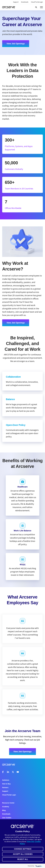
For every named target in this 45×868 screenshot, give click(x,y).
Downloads (25, 2)
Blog (4, 810)
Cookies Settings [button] (23, 849)
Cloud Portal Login (37, 2)
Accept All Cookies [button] (23, 854)
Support (16, 2)
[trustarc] (39, 866)
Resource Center (8, 803)
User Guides (7, 818)
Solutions (6, 780)
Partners (5, 788)
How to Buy (6, 784)
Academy (6, 807)
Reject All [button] (23, 859)
